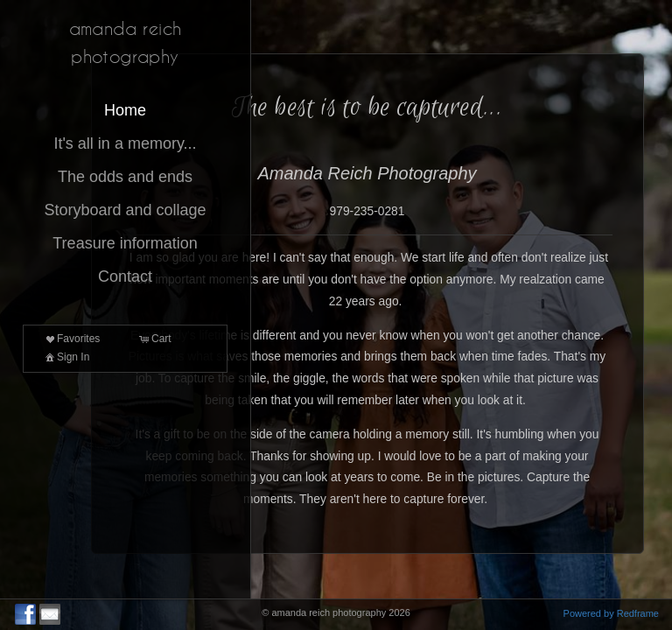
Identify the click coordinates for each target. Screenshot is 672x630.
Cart (154, 339)
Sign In (66, 357)
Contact (125, 276)
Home (125, 110)
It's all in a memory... (125, 143)
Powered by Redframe (611, 613)
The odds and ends (125, 177)
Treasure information (125, 243)
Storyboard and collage (125, 210)
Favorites (71, 339)
